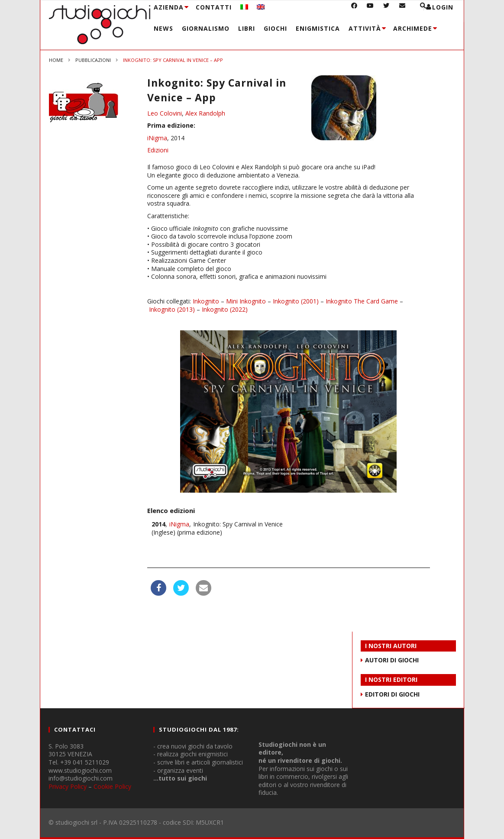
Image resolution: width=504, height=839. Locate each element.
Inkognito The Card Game (362, 301)
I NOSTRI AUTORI (391, 646)
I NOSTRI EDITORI (391, 679)
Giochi (275, 28)
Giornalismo (206, 28)
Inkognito (206, 301)
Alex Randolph (205, 113)
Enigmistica (318, 28)
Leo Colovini (165, 113)
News (163, 28)
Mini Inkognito (246, 301)
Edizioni (158, 150)
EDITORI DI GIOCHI (392, 694)
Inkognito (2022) (225, 309)
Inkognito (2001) (296, 301)
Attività (365, 28)
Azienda (169, 7)
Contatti (214, 7)
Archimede (413, 28)
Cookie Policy (112, 786)
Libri (247, 28)
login (443, 7)
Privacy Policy (68, 786)
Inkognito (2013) (172, 309)
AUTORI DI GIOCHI (392, 660)
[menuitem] (244, 7)
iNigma (157, 138)
